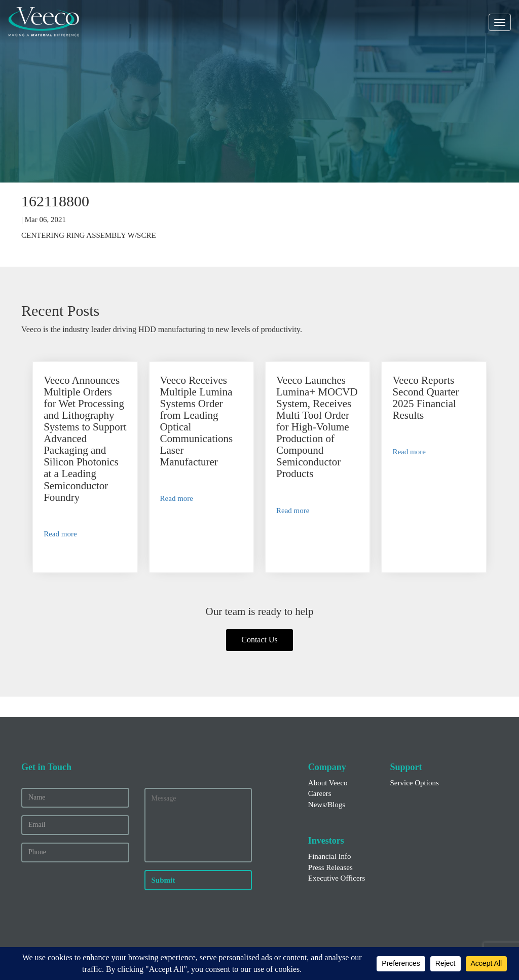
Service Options (414, 783)
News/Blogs (327, 805)
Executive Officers (337, 878)
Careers (320, 793)
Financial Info (330, 856)
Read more (60, 534)
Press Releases (330, 867)
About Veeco (328, 783)
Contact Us (259, 640)
